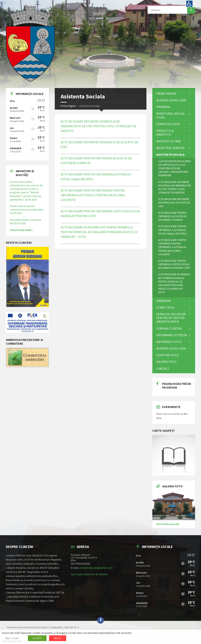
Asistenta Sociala (170, 154)
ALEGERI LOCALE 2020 (171, 100)
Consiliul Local (168, 124)
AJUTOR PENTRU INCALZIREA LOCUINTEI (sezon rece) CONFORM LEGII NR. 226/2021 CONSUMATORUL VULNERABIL (175, 168)
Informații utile (169, 342)
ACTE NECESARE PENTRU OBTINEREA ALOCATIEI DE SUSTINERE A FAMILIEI (173, 216)
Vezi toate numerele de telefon (89, 574)
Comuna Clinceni (169, 328)
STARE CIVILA (165, 307)
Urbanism (164, 301)
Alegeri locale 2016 (171, 348)
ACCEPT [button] (37, 638)
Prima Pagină (68, 106)
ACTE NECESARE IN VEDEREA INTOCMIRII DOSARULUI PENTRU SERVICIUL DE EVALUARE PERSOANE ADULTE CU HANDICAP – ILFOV (99, 232)
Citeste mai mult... (22, 230)
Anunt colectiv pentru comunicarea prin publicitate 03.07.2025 (26, 210)
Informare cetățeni (172, 335)
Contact (163, 369)
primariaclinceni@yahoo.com (96, 568)
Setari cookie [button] (12, 638)
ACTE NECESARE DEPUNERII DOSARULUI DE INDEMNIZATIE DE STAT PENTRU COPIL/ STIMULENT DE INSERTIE (99, 126)
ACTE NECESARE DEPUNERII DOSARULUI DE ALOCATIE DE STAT (174, 203)
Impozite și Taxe (169, 141)
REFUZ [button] (58, 638)
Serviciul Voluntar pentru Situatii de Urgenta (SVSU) (171, 318)
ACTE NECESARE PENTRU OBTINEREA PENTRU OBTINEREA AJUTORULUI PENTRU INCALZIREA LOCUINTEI (93, 195)
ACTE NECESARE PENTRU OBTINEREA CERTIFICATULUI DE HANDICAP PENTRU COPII (174, 264)
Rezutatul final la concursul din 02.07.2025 (25, 222)
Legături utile (168, 355)
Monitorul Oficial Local (171, 115)
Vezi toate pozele (168, 524)
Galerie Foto (166, 362)
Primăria (163, 107)
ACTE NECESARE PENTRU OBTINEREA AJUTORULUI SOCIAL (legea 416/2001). (173, 230)
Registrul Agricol (170, 148)
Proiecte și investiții (165, 133)
